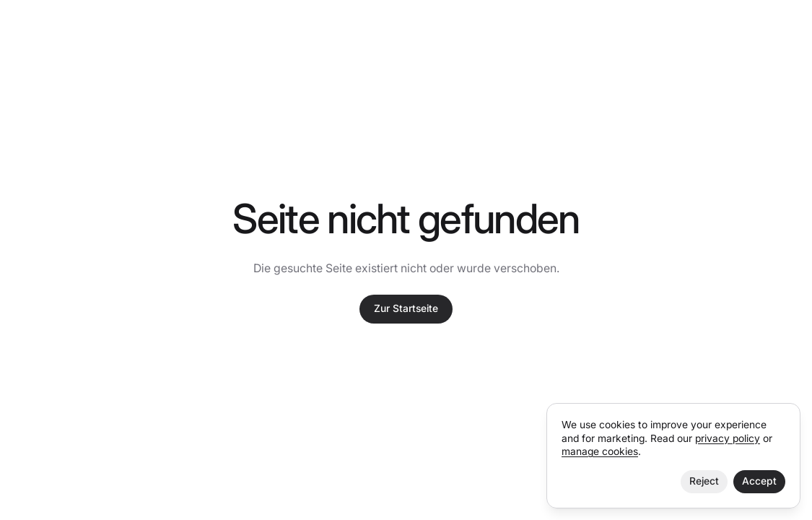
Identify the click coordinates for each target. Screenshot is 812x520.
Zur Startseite (406, 308)
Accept (759, 481)
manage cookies (600, 451)
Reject (704, 481)
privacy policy (728, 438)
